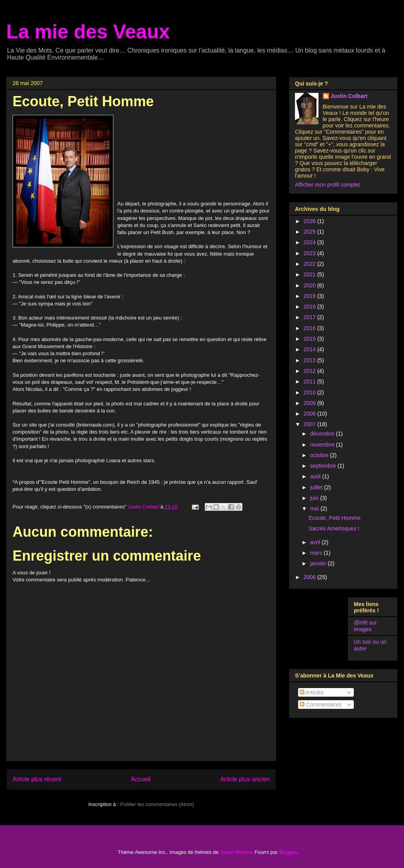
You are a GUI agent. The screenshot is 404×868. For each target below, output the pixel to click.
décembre (323, 434)
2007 (310, 424)
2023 (310, 253)
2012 (310, 371)
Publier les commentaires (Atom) (157, 804)
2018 (310, 307)
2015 (310, 339)
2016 (310, 328)
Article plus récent (37, 779)
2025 (310, 232)
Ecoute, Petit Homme (335, 518)
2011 (310, 381)
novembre (323, 445)
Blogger (288, 852)
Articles (312, 692)
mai (315, 508)
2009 (310, 403)
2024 (310, 242)
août (316, 476)
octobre (320, 455)
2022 (310, 264)
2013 (310, 360)
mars (317, 553)
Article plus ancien (245, 779)
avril (316, 542)
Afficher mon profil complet (327, 185)
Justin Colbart (349, 96)
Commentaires (321, 705)
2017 (310, 317)
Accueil (141, 779)
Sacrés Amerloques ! (334, 528)
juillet (317, 487)
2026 (310, 221)
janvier (319, 563)
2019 (310, 296)
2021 (310, 274)
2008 (310, 414)
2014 (310, 349)
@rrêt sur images (365, 626)
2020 (310, 285)
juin (315, 498)
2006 (310, 577)
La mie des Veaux (88, 32)
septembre (324, 466)
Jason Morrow (236, 852)
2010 (310, 392)
